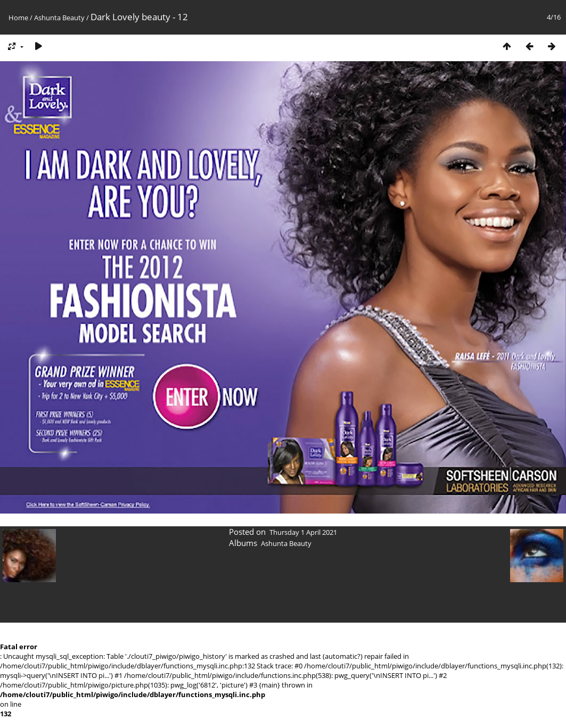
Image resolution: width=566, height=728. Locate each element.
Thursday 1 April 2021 (303, 532)
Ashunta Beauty (59, 18)
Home (18, 18)
